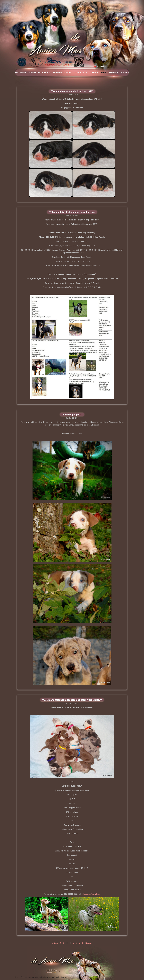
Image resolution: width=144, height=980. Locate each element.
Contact (125, 72)
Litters (94, 73)
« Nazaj (55, 943)
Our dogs (81, 73)
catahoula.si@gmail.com (91, 894)
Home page (21, 72)
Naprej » (89, 943)
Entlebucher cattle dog (39, 72)
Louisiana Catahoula (63, 72)
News (104, 72)
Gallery (114, 73)
